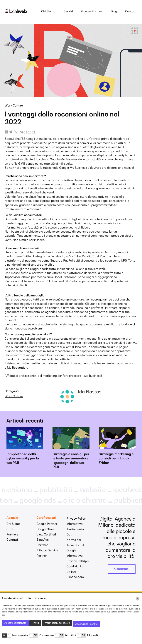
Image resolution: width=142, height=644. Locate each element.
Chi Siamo (48, 12)
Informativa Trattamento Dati (75, 529)
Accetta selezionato (15, 623)
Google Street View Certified (46, 532)
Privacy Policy (76, 519)
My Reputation (17, 368)
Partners (12, 535)
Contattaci (122, 569)
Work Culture (14, 106)
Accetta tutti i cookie (86, 624)
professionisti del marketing (38, 376)
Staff (10, 529)
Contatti (131, 12)
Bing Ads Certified (43, 543)
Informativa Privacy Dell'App (78, 559)
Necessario (20, 636)
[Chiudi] (138, 599)
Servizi (68, 12)
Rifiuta (35, 623)
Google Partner (92, 12)
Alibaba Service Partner (47, 553)
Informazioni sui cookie (57, 623)
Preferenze (46, 636)
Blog (114, 12)
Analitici (70, 636)
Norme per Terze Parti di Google (76, 545)
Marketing (94, 636)
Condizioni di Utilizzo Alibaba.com (75, 572)
